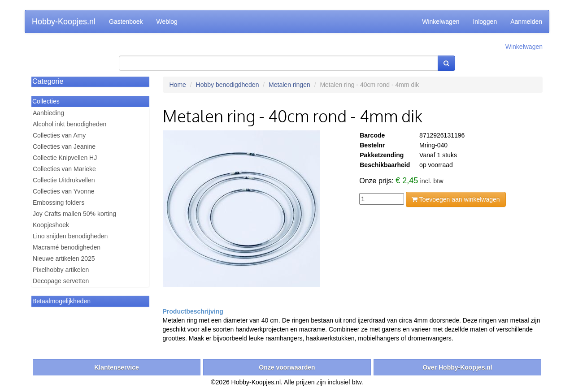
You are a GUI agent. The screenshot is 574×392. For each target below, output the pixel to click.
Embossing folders (59, 202)
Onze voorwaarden (287, 367)
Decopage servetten (61, 281)
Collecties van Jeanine (64, 146)
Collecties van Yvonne (64, 191)
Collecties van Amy (59, 135)
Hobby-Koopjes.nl (64, 22)
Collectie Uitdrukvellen (64, 180)
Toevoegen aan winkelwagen (456, 199)
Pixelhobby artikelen (61, 270)
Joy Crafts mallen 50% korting (74, 214)
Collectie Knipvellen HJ (65, 158)
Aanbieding (48, 113)
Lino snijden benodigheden (70, 236)
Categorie (48, 81)
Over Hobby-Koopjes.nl (457, 367)
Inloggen (485, 22)
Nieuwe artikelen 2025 (64, 258)
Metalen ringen (289, 85)
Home (178, 85)
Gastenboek (126, 22)
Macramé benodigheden (67, 247)
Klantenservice (117, 367)
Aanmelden (526, 22)
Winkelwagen (441, 22)
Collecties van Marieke (64, 169)
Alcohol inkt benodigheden (70, 124)
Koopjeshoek (51, 225)
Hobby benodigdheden (228, 85)
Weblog (167, 22)
